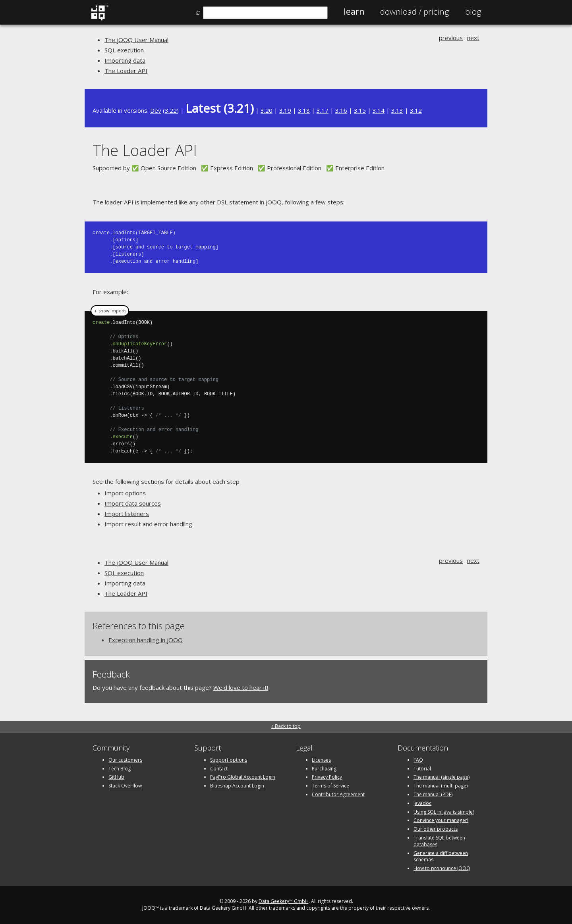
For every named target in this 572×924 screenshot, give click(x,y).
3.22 (171, 110)
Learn (354, 12)
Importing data (125, 60)
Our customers (125, 760)
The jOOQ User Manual (136, 40)
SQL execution (124, 50)
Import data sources (133, 503)
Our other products (436, 829)
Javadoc (422, 803)
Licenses (321, 760)
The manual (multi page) (441, 786)
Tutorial (422, 769)
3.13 (397, 110)
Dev (156, 110)
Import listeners (127, 514)
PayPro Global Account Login (243, 777)
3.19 (285, 110)
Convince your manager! (441, 820)
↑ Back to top (286, 726)
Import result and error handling (148, 524)
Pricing (415, 12)
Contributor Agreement (338, 794)
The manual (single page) (442, 777)
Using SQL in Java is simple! (444, 812)
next (473, 38)
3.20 (267, 110)
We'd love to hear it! (241, 687)
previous (451, 38)
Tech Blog (120, 769)
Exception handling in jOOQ (146, 640)
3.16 (341, 110)
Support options (229, 760)
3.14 (379, 110)
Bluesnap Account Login (237, 786)
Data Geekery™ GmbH (284, 901)
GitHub (116, 777)
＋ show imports (110, 311)
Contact (219, 769)
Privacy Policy (327, 777)
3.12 (416, 110)
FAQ (418, 760)
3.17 (323, 110)
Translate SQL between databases (439, 841)
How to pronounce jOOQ (442, 868)
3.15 (360, 110)
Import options (125, 493)
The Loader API (126, 71)
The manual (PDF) (433, 794)
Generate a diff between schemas (441, 857)
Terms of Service (330, 786)
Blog (473, 12)
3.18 (304, 110)
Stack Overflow (125, 786)
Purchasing (324, 769)
